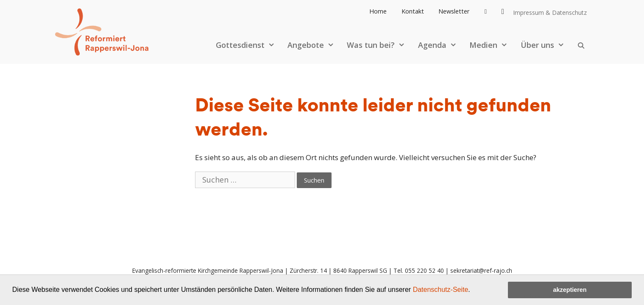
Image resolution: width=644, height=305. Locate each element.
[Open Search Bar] (581, 45)
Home (378, 11)
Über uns (547, 45)
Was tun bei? (380, 45)
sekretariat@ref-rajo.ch (481, 270)
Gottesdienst (250, 45)
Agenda (442, 45)
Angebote (315, 45)
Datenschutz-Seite (441, 290)
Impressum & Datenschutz (550, 12)
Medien (493, 45)
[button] (473, 291)
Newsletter (454, 11)
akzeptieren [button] (570, 290)
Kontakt (413, 11)
